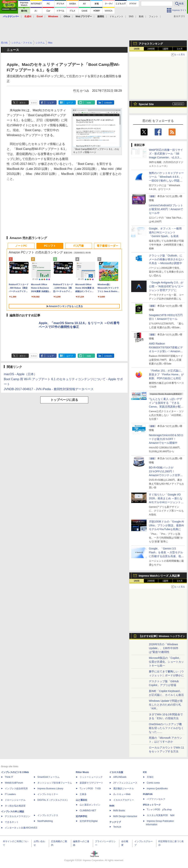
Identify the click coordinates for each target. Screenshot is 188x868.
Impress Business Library (50, 789)
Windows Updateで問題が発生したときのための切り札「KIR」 (166, 705)
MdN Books (119, 811)
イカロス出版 (116, 772)
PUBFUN (148, 794)
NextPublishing (45, 821)
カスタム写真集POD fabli (161, 815)
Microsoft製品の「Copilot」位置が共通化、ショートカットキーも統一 (166, 662)
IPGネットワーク (152, 805)
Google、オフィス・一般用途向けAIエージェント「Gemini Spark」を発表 (165, 232)
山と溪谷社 (82, 800)
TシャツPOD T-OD (90, 789)
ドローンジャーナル (15, 800)
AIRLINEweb (120, 777)
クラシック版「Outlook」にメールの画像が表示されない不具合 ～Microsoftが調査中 (166, 259)
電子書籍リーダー (107, 246)
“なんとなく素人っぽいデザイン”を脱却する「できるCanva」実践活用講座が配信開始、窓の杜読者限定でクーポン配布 (166, 407)
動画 (141, 16)
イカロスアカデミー (124, 800)
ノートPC (21, 246)
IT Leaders (10, 794)
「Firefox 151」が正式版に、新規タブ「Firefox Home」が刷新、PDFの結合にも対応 (166, 374)
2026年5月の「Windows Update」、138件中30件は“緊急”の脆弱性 (164, 648)
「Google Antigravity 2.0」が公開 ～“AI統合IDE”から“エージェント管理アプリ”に (166, 286)
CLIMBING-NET (88, 811)
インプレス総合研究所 (16, 789)
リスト (34, 103)
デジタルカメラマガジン (17, 816)
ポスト (23, 103)
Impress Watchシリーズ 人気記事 (159, 576)
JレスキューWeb (122, 794)
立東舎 (83, 794)
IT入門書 (79, 246)
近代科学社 (82, 816)
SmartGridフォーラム (48, 777)
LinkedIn (108, 103)
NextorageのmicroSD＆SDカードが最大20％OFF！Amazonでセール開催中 (166, 439)
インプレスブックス (48, 815)
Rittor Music (82, 772)
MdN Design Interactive (125, 816)
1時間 (137, 49)
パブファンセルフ (156, 799)
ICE (145, 772)
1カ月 (180, 49)
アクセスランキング (151, 44)
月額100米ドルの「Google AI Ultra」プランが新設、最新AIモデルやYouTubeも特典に (166, 525)
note (89, 103)
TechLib (117, 827)
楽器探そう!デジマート (91, 783)
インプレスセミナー (48, 794)
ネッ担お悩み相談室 (15, 806)
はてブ (70, 103)
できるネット (12, 822)
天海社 (150, 777)
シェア (51, 103)
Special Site (146, 104)
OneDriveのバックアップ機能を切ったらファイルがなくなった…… (166, 728)
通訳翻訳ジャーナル (124, 789)
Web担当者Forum (14, 783)
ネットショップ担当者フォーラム (55, 783)
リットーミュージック (91, 777)
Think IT (9, 777)
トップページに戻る (64, 400)
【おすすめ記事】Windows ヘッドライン (162, 636)
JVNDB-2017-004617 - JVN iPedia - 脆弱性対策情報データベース (49, 389)
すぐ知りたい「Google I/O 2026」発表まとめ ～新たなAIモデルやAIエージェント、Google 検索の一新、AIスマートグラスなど (166, 502)
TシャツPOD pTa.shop (159, 810)
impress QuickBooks (157, 789)
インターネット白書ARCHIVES (21, 828)
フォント (153, 16)
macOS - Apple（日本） (20, 374)
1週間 (165, 49)
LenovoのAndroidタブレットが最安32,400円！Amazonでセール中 (166, 209)
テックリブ (115, 822)
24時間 (151, 49)
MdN (112, 806)
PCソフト (50, 246)
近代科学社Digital (89, 821)
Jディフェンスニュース (125, 783)
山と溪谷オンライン (90, 805)
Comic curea (153, 783)
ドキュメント (116, 16)
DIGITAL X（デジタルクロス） (53, 800)
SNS (131, 16)
